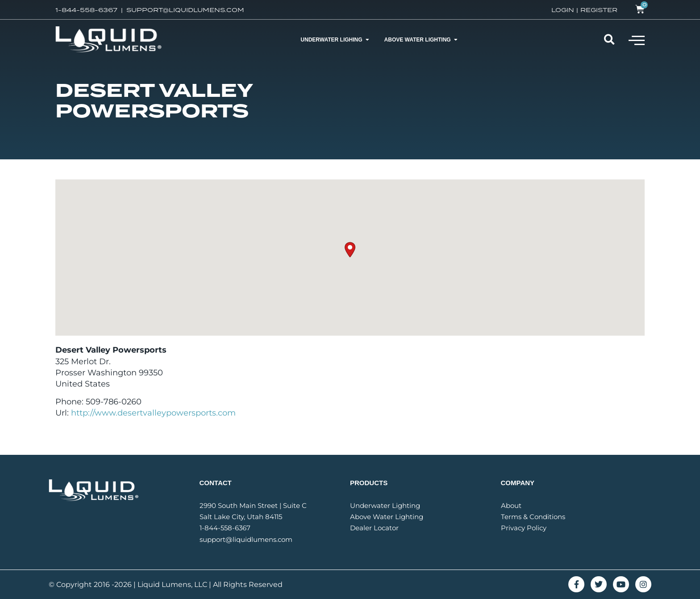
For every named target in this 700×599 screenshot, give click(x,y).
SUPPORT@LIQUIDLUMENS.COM (185, 10)
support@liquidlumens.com (246, 539)
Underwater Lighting (385, 505)
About (511, 505)
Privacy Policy (524, 528)
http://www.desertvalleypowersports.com (153, 413)
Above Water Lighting (387, 517)
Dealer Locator (374, 528)
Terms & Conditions (533, 517)
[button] (637, 40)
